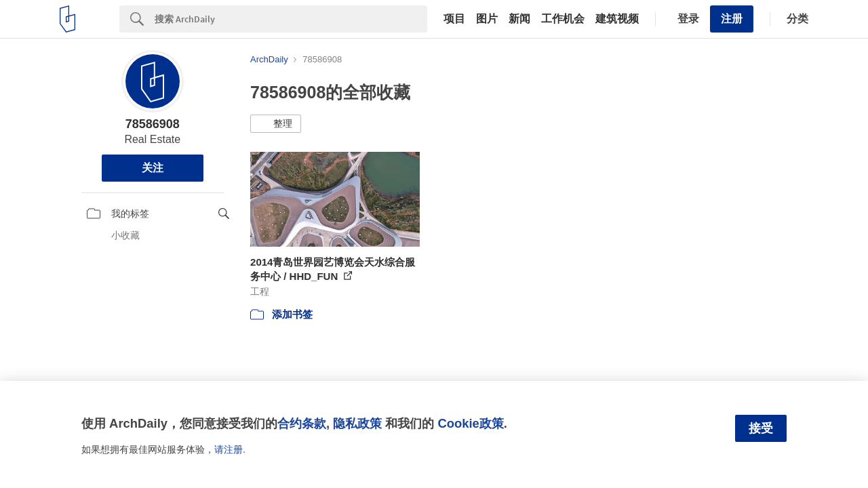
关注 (153, 168)
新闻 (519, 19)
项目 (454, 19)
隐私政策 (357, 423)
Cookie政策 (470, 423)
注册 (732, 19)
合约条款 (302, 423)
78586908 (153, 124)
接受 (761, 428)
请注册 (229, 449)
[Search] (291, 19)
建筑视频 (617, 19)
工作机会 (563, 19)
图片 (487, 19)
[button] (276, 124)
